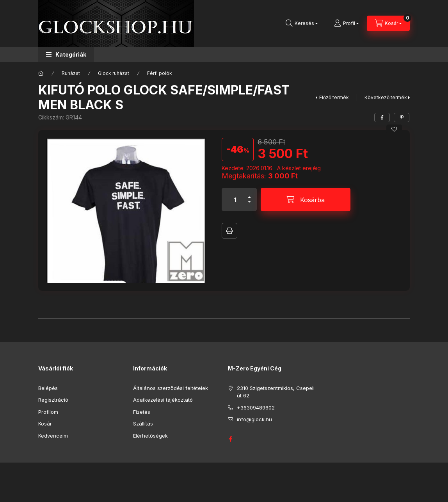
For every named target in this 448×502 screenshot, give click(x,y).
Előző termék (334, 97)
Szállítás (143, 424)
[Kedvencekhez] (394, 129)
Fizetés (142, 412)
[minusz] (249, 205)
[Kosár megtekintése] (388, 23)
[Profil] (346, 23)
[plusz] (249, 194)
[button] (66, 54)
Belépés (48, 388)
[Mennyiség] (235, 199)
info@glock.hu (254, 419)
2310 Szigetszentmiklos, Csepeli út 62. (276, 392)
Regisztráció (53, 400)
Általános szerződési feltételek (171, 388)
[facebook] (382, 117)
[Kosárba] (306, 199)
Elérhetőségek (150, 436)
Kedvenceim (53, 436)
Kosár (45, 424)
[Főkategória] (41, 73)
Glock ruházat (114, 73)
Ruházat (71, 73)
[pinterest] (402, 117)
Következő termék (386, 97)
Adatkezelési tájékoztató (163, 400)
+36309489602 (256, 408)
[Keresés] (302, 23)
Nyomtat (229, 231)
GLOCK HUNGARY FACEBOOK (230, 439)
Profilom (48, 412)
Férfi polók (160, 73)
